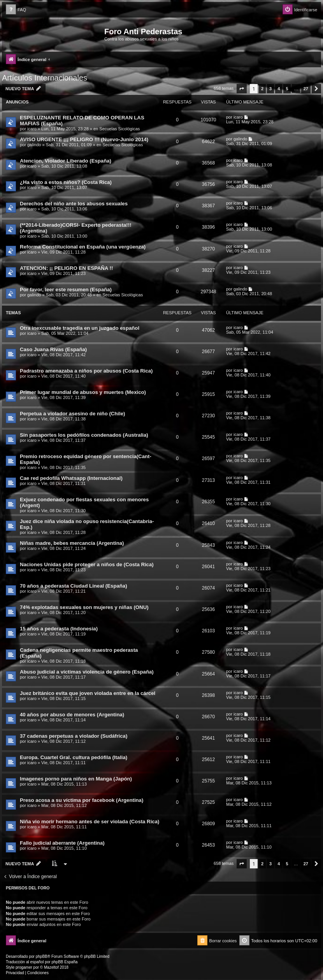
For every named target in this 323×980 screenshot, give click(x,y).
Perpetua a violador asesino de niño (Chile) (72, 414)
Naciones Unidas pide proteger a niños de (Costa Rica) (87, 564)
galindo (34, 145)
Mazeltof (51, 967)
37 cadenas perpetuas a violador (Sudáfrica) (74, 736)
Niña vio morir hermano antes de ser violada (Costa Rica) (90, 822)
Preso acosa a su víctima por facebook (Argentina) (82, 800)
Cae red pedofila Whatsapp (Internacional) (71, 478)
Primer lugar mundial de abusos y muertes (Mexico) (83, 392)
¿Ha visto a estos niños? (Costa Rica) (66, 182)
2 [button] (262, 89)
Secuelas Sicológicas (119, 129)
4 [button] (279, 89)
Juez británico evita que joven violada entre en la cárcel (88, 693)
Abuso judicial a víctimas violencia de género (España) (87, 672)
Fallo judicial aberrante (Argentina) (62, 843)
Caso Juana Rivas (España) (53, 349)
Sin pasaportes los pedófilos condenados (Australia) (84, 435)
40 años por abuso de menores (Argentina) (72, 715)
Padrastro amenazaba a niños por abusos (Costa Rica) (86, 371)
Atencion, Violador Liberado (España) (66, 161)
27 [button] (306, 89)
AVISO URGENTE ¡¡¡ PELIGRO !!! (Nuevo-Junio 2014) (84, 139)
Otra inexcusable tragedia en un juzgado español (80, 328)
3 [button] (270, 89)
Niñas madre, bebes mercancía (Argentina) (72, 543)
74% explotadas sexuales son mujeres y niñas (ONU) (84, 607)
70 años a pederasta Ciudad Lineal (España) (74, 586)
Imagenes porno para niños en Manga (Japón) (76, 779)
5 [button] (287, 89)
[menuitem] (16, 10)
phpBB (42, 956)
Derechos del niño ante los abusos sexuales (74, 204)
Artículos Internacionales (45, 78)
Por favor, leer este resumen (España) (66, 290)
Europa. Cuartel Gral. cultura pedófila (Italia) (74, 757)
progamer (24, 967)
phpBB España (64, 962)
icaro (32, 129)
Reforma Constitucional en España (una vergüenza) (83, 247)
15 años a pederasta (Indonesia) (59, 629)
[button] (242, 89)
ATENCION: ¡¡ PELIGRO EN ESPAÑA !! (66, 268)
